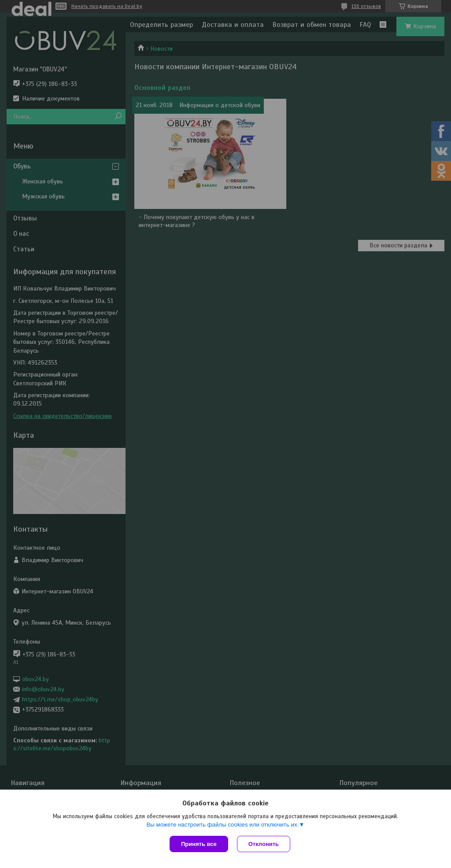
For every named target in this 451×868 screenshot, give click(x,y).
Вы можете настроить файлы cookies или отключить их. (222, 825)
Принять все (199, 844)
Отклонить (264, 844)
